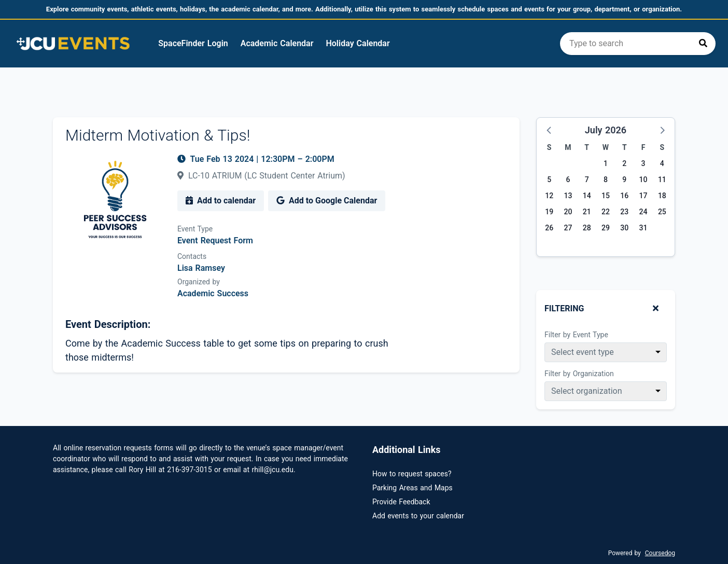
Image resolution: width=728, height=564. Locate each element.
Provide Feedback (401, 502)
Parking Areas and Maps (412, 488)
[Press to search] (703, 44)
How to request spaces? (412, 474)
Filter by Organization (579, 374)
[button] (550, 130)
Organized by (199, 282)
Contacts (192, 256)
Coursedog (660, 553)
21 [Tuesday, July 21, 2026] (587, 212)
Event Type (195, 229)
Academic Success (213, 293)
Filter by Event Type (576, 335)
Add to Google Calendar (327, 201)
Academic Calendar (277, 43)
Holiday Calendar (358, 43)
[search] (638, 44)
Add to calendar (221, 201)
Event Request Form (215, 240)
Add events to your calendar (418, 516)
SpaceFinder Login (193, 43)
